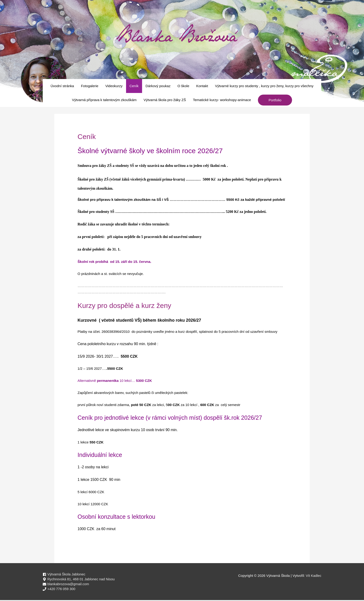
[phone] (59, 590)
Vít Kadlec (313, 576)
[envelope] (66, 585)
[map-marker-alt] (79, 580)
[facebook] (64, 574)
